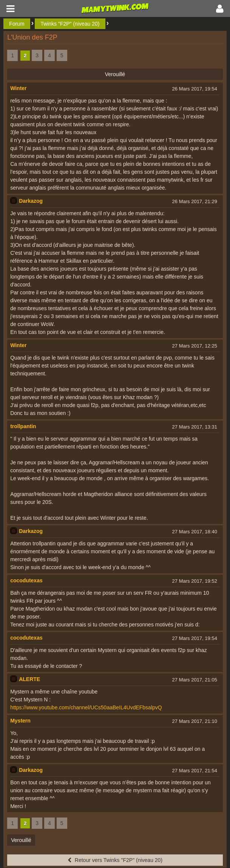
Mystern (20, 721)
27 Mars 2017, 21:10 (195, 721)
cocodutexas (26, 580)
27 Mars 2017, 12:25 (195, 346)
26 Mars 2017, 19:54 (195, 89)
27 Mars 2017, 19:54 (195, 638)
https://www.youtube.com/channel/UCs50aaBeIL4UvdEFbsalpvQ (86, 707)
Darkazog (31, 201)
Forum (17, 24)
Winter (18, 88)
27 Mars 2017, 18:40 (195, 532)
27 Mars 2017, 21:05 (195, 680)
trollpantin (23, 426)
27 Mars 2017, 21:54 (195, 771)
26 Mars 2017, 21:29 (195, 201)
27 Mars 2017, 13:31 (195, 427)
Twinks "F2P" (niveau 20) (70, 24)
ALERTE (29, 679)
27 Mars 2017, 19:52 (195, 581)
